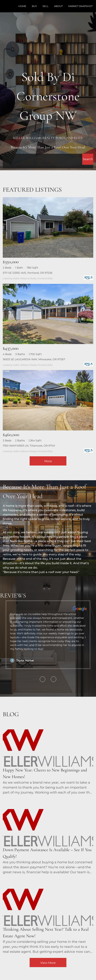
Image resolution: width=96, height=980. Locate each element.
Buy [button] (34, 6)
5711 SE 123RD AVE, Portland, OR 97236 (28, 273)
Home (22, 6)
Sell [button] (46, 6)
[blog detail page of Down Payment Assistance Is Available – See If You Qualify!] (48, 837)
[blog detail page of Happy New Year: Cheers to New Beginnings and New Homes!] (48, 757)
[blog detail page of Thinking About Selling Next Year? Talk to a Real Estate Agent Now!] (48, 916)
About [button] (58, 6)
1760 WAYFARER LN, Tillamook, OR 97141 (29, 446)
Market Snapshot (80, 6)
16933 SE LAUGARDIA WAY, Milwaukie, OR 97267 (34, 359)
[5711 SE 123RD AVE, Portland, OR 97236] (48, 228)
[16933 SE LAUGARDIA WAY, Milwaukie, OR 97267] (48, 314)
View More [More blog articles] (48, 963)
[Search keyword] (42, 159)
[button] (88, 159)
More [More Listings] (48, 461)
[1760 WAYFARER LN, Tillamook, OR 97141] (48, 400)
